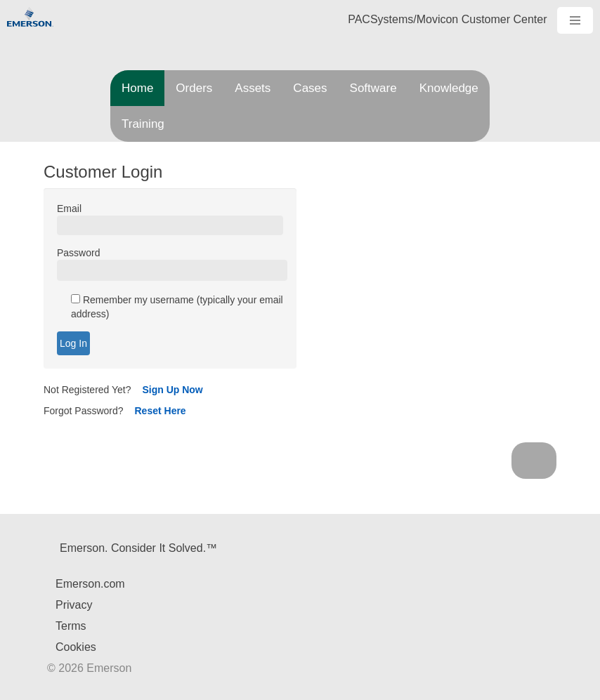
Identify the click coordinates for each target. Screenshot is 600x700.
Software (373, 88)
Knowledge (449, 88)
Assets (253, 88)
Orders (194, 88)
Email (69, 209)
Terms (71, 626)
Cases (310, 88)
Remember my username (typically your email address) (177, 307)
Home (137, 88)
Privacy (74, 605)
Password (78, 253)
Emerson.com (90, 584)
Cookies (76, 647)
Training (143, 124)
